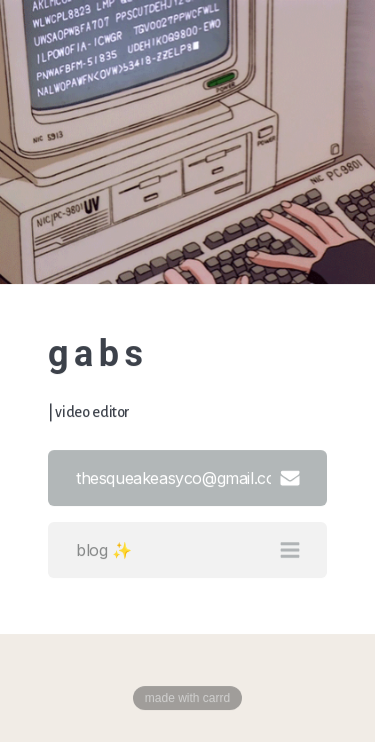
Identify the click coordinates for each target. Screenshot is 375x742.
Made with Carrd (187, 698)
